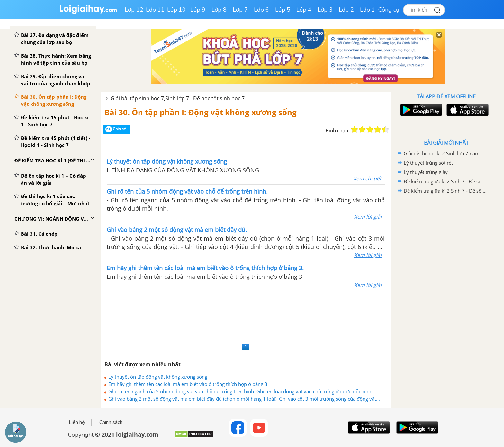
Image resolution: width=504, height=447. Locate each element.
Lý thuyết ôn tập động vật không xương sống (158, 377)
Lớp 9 (198, 10)
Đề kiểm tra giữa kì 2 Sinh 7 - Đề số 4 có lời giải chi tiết (445, 191)
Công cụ (389, 10)
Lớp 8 (219, 10)
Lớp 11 (155, 10)
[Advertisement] (246, 316)
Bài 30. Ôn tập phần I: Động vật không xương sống (201, 112)
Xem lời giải (368, 217)
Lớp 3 (325, 10)
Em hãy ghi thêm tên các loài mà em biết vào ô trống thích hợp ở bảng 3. (189, 384)
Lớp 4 (304, 10)
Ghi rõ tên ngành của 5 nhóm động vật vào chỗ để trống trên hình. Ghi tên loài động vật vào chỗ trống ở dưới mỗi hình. (240, 391)
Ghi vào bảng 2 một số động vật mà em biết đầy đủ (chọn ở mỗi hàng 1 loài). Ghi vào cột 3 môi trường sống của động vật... (244, 399)
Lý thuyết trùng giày (426, 172)
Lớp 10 (176, 10)
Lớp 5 (283, 10)
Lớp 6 (261, 10)
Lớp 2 (346, 10)
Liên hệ (77, 422)
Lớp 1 (368, 10)
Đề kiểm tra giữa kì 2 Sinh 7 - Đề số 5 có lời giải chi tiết (445, 181)
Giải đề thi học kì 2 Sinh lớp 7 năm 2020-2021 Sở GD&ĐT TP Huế (445, 153)
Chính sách (111, 422)
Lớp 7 (240, 10)
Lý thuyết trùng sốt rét (428, 163)
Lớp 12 (134, 10)
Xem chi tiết (367, 178)
